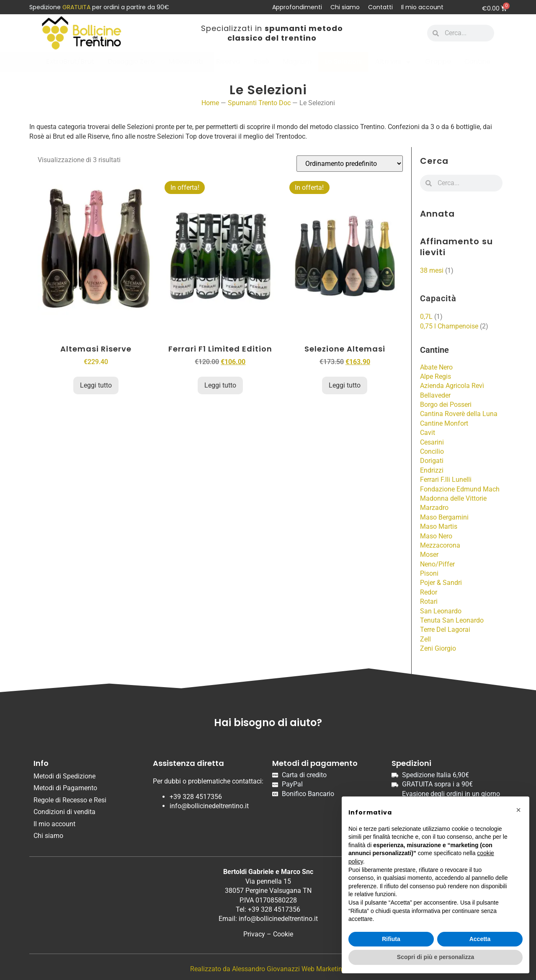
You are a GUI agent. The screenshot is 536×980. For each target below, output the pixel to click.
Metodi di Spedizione (64, 776)
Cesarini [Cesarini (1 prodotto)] (432, 442)
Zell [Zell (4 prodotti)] (425, 639)
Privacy (254, 934)
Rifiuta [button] (391, 939)
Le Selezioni (343, 61)
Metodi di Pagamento (65, 788)
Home (210, 103)
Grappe (438, 61)
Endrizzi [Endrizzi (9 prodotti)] (432, 470)
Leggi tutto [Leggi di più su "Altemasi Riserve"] (96, 385)
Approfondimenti (297, 7)
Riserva (228, 61)
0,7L (426, 317)
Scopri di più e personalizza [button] (435, 957)
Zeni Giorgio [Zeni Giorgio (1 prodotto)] (438, 648)
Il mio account (422, 7)
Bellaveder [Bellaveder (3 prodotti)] (435, 395)
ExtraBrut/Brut (70, 61)
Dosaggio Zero (131, 61)
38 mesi (432, 270)
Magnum (297, 61)
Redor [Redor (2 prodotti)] (429, 592)
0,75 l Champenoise (449, 326)
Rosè (261, 61)
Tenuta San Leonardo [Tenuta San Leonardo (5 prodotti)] (452, 620)
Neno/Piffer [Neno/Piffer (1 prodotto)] (437, 564)
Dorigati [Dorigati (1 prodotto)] (432, 461)
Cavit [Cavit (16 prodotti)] (428, 433)
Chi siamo (345, 7)
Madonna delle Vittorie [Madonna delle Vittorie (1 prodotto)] (453, 498)
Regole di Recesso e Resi (70, 800)
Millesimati (186, 61)
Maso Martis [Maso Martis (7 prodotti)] (439, 526)
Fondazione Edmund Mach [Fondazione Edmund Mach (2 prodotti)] (460, 489)
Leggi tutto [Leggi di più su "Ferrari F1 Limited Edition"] (220, 385)
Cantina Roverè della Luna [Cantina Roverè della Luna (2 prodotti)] (459, 414)
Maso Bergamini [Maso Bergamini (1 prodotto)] (444, 517)
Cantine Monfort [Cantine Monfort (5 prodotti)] (444, 423)
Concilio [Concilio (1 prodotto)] (432, 451)
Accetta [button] (480, 939)
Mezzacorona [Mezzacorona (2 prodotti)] (440, 545)
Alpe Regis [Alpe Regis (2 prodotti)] (435, 376)
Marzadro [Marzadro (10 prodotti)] (434, 508)
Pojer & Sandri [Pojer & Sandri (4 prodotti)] (441, 583)
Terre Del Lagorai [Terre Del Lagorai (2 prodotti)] (445, 630)
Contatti (380, 7)
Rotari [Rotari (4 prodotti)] (429, 601)
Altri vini (393, 62)
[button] (518, 810)
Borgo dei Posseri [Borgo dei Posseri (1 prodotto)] (446, 405)
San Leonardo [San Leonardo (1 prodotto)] (441, 611)
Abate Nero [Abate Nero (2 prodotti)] (436, 367)
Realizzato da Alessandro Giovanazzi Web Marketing (268, 969)
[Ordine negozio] (350, 164)
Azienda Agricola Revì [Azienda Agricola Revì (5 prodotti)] (452, 386)
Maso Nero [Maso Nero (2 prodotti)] (436, 536)
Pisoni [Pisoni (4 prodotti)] (429, 573)
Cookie (283, 934)
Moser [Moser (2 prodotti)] (429, 555)
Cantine (477, 61)
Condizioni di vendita (64, 812)
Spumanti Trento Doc (259, 103)
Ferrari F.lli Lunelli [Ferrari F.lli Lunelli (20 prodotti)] (446, 480)
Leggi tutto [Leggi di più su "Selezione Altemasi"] (345, 385)
